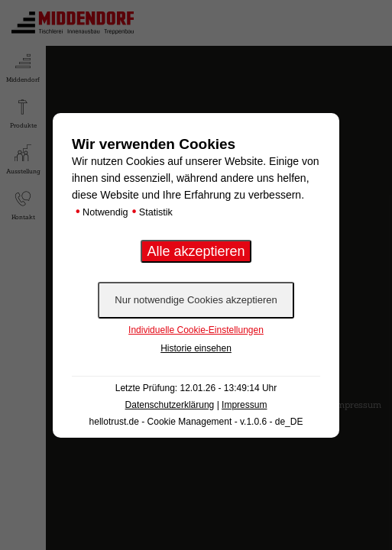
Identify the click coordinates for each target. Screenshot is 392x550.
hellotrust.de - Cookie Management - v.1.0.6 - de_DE (196, 422)
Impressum (244, 405)
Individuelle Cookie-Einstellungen (196, 330)
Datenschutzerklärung (170, 405)
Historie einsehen (196, 348)
